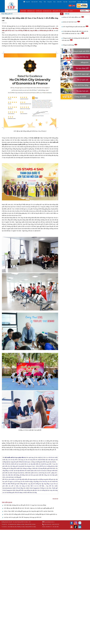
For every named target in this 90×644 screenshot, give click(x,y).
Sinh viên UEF (34, 2)
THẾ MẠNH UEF (31, 11)
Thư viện (65, 2)
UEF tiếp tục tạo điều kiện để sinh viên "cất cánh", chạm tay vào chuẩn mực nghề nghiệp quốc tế (29, 508)
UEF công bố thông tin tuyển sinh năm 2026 (76, 27)
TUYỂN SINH (39, 11)
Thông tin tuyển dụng (70, 45)
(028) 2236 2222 (48, 524)
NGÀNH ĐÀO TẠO (47, 11)
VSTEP (71, 11)
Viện (45, 2)
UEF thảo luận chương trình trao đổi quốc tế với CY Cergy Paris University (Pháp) (25, 505)
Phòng (41, 2)
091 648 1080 (56, 527)
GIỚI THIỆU (23, 11)
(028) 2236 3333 (56, 524)
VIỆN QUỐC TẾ (56, 11)
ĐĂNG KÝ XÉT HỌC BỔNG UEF (74, 17)
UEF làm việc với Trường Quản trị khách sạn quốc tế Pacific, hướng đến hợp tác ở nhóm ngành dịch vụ (30, 514)
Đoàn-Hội (59, 2)
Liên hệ (79, 2)
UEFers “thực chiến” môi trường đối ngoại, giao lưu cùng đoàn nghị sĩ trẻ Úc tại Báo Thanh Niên (29, 511)
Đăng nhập (85, 2)
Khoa (54, 2)
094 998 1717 (49, 527)
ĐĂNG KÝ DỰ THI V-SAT (72, 22)
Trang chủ (28, 2)
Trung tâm (49, 2)
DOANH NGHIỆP (65, 11)
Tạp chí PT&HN (72, 2)
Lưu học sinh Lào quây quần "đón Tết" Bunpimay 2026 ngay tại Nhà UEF (23, 517)
